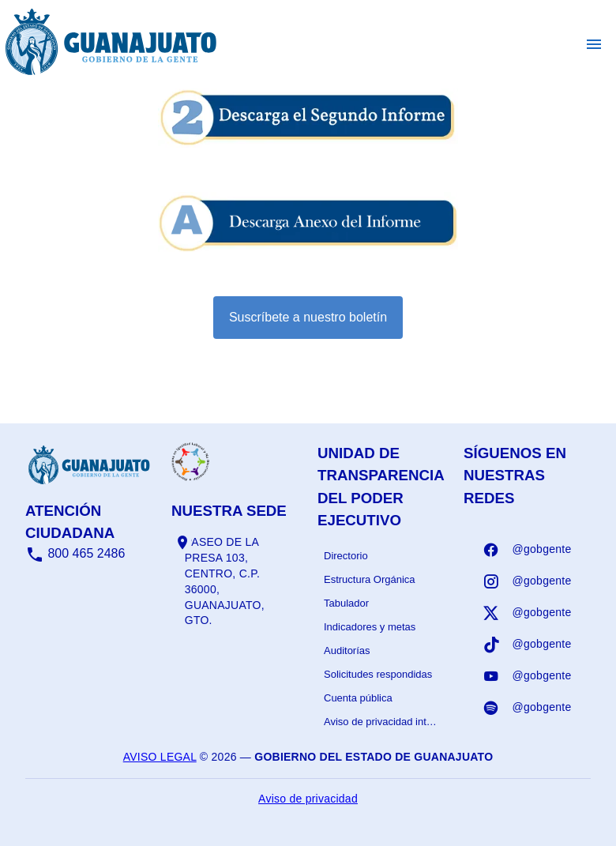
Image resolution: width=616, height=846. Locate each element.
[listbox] (381, 639)
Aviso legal (160, 757)
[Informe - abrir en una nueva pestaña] (308, 140)
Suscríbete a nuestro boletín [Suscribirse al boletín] (308, 317)
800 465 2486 (75, 553)
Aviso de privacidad (308, 799)
